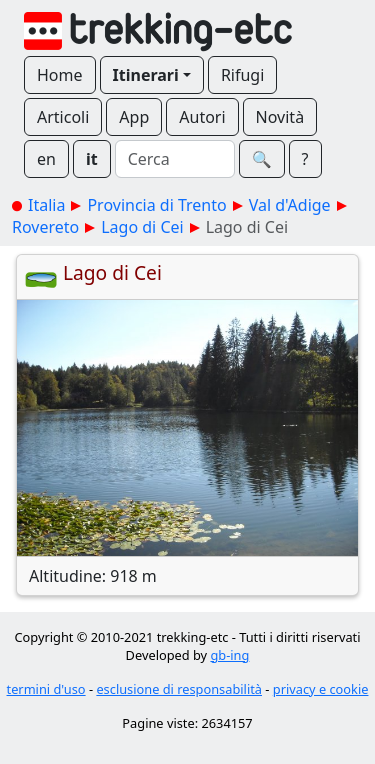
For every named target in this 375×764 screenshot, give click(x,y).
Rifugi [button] (242, 75)
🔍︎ (262, 159)
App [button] (134, 117)
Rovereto (45, 227)
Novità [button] (280, 117)
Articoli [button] (63, 117)
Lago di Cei (142, 227)
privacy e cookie (321, 689)
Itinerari (146, 75)
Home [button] (60, 75)
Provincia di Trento (156, 205)
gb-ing (229, 655)
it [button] (92, 159)
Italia (46, 205)
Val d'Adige (290, 205)
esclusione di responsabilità (179, 689)
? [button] (305, 159)
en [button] (46, 159)
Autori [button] (202, 117)
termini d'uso (46, 689)
